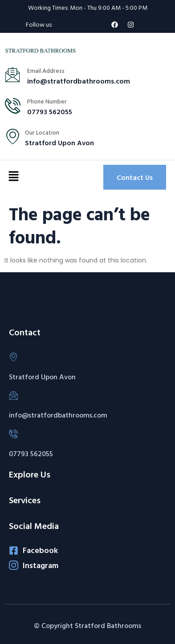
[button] (13, 177)
